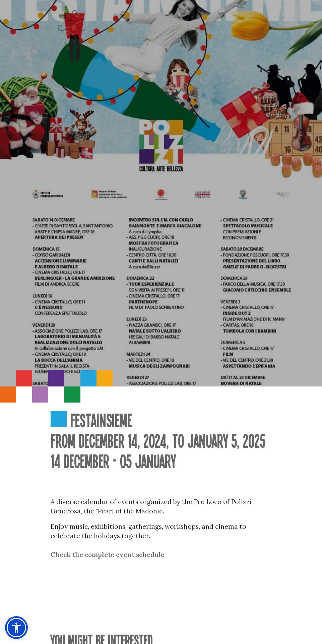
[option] (161, 193)
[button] (16, 628)
